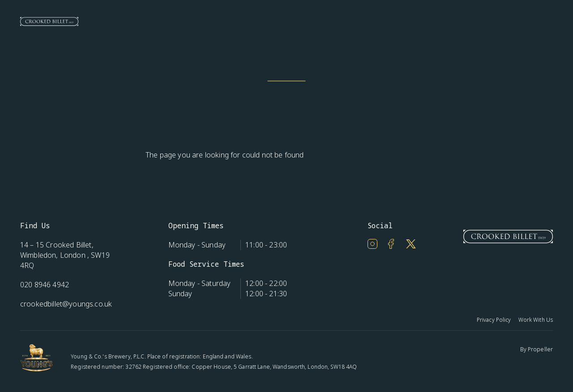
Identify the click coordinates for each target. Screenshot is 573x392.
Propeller (540, 349)
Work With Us (536, 320)
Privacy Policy (494, 320)
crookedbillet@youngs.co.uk (66, 304)
